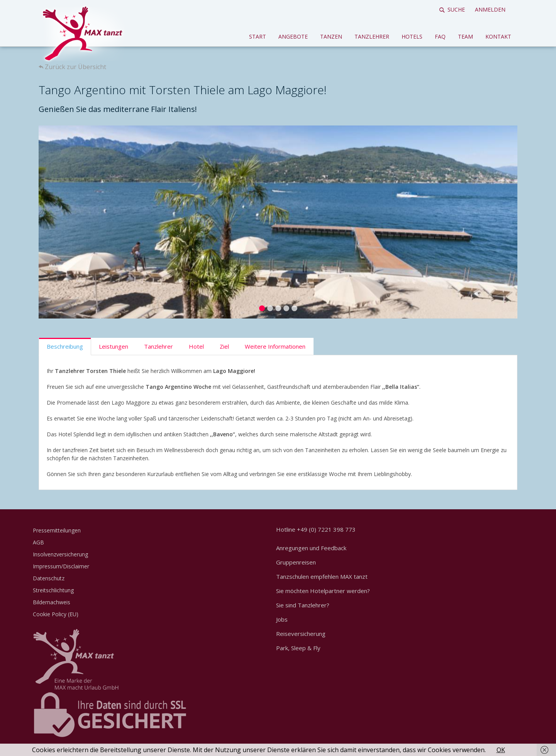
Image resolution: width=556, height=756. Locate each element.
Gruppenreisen (296, 562)
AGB (38, 542)
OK (501, 750)
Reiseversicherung (301, 634)
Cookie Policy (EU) (56, 614)
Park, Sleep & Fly (298, 648)
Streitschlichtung (53, 590)
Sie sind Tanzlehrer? (303, 605)
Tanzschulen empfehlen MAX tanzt (322, 576)
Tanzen (331, 36)
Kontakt (498, 36)
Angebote (293, 36)
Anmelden (490, 9)
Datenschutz (49, 578)
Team (465, 36)
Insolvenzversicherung (60, 554)
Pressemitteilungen (57, 530)
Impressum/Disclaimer (61, 566)
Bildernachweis (52, 602)
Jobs (282, 619)
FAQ (440, 36)
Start (258, 36)
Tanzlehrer (372, 36)
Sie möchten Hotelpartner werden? (323, 591)
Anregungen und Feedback (311, 548)
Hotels (412, 36)
